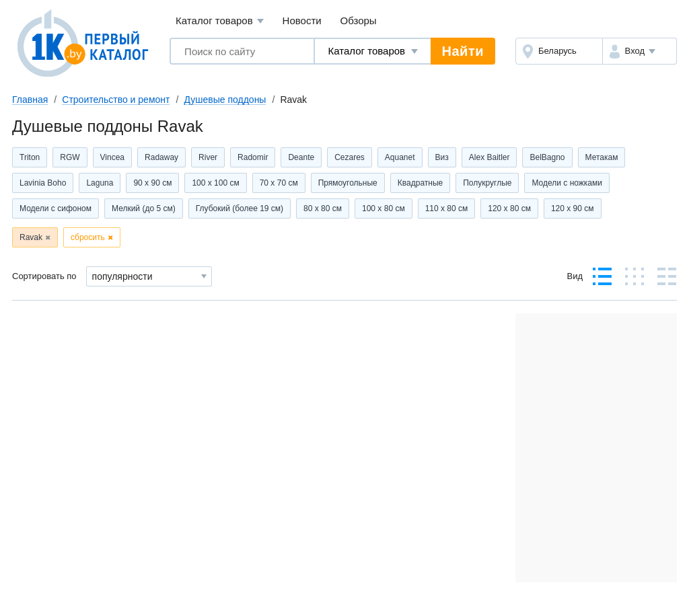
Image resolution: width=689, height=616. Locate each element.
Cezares (350, 157)
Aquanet (400, 157)
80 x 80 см (323, 208)
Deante (301, 157)
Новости (302, 21)
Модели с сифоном (56, 208)
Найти (463, 51)
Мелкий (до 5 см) (144, 208)
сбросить (88, 237)
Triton (30, 157)
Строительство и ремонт (116, 100)
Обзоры (359, 21)
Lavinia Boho (43, 183)
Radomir (253, 157)
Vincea (112, 157)
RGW (70, 157)
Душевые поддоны (225, 100)
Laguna (100, 183)
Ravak (31, 237)
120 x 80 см (509, 208)
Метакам (602, 157)
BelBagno (547, 157)
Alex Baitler (489, 157)
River (208, 157)
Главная (30, 100)
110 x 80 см (447, 208)
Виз (442, 157)
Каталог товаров (220, 21)
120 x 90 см (573, 208)
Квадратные (420, 183)
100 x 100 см (215, 183)
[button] (640, 51)
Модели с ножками (567, 183)
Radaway (161, 157)
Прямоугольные (348, 183)
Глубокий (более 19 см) (240, 208)
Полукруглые (487, 183)
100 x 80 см (384, 208)
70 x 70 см (279, 183)
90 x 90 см (152, 183)
